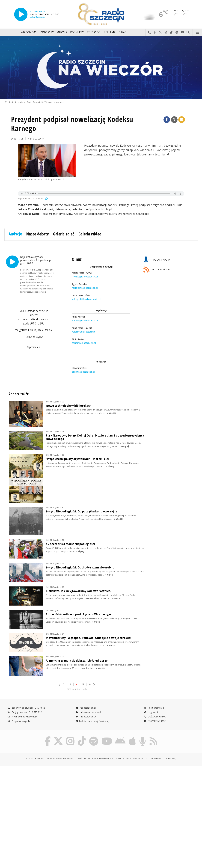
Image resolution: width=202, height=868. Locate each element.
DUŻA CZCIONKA (154, 717)
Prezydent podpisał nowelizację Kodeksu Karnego (72, 124)
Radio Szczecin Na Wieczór (40, 102)
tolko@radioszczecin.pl (84, 343)
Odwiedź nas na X (160, 32)
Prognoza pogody (19, 721)
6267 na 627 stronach (77, 689)
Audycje (60, 102)
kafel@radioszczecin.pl (84, 332)
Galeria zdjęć (64, 234)
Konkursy (77, 32)
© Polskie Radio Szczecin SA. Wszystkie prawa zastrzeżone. (56, 759)
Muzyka (62, 32)
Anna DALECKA (36, 139)
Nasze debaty (38, 234)
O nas (123, 32)
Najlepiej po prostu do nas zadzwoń (149, 32)
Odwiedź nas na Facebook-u (155, 32)
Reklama (110, 32)
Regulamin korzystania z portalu (105, 759)
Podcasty (47, 32)
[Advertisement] (52, 793)
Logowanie (151, 712)
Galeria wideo (90, 234)
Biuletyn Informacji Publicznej (92, 721)
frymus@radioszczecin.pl (85, 276)
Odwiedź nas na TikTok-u (171, 32)
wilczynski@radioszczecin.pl (86, 299)
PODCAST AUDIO (157, 260)
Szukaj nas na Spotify (177, 32)
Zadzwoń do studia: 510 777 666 (26, 708)
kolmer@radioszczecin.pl (85, 320)
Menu (197, 32)
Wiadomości (29, 32)
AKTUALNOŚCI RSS (157, 270)
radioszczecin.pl (85, 708)
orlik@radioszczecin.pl (83, 372)
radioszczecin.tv (86, 717)
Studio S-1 (94, 32)
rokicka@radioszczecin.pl (85, 288)
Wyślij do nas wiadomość (183, 32)
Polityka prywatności (133, 759)
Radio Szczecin (14, 102)
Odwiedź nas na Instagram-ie (166, 32)
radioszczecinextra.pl (88, 712)
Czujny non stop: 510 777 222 (25, 712)
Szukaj (188, 32)
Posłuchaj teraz (153, 708)
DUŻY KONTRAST (155, 721)
